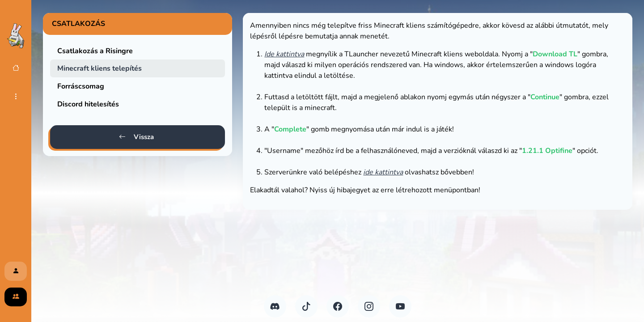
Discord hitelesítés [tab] (88, 104)
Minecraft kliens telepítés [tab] (100, 68)
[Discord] (275, 306)
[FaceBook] (338, 306)
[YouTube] (400, 306)
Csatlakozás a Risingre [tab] (95, 51)
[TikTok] (306, 306)
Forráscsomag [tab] (81, 86)
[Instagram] (369, 306)
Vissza (136, 137)
